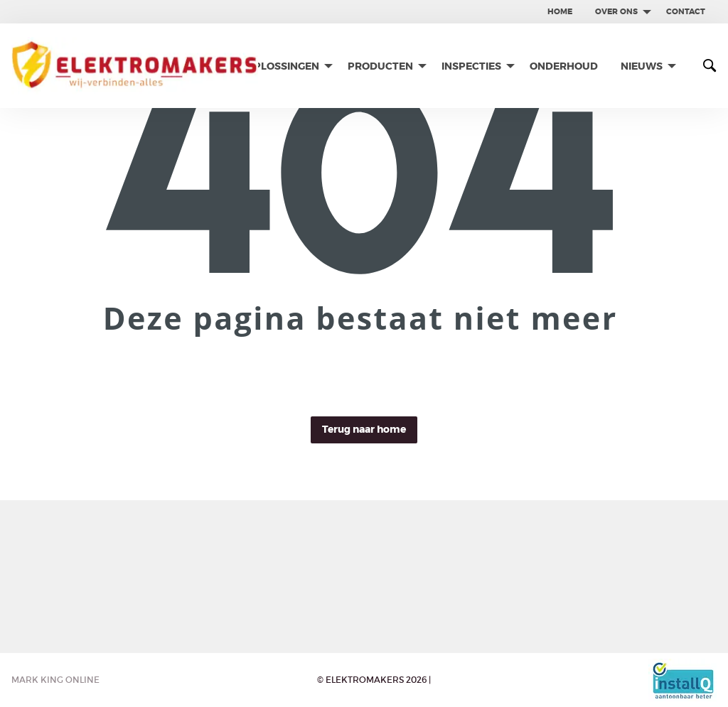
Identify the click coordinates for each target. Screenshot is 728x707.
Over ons (616, 11)
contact (686, 11)
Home (560, 11)
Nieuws (642, 66)
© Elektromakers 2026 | (374, 680)
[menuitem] (560, 12)
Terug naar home (364, 430)
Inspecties (471, 66)
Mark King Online (55, 680)
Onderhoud (564, 66)
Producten (380, 66)
